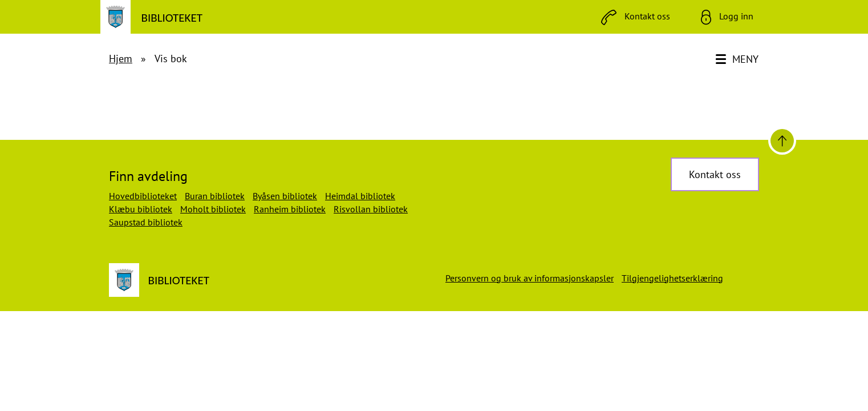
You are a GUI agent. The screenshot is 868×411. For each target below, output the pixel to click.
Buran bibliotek (215, 196)
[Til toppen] (782, 141)
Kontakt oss (715, 174)
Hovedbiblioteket (143, 196)
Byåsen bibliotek (285, 196)
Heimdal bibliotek (360, 196)
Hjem (121, 59)
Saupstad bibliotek (146, 222)
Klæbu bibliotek (141, 209)
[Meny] (738, 59)
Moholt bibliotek (213, 209)
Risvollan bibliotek (371, 209)
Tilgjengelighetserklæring (672, 278)
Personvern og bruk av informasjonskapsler (530, 278)
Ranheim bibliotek (290, 209)
